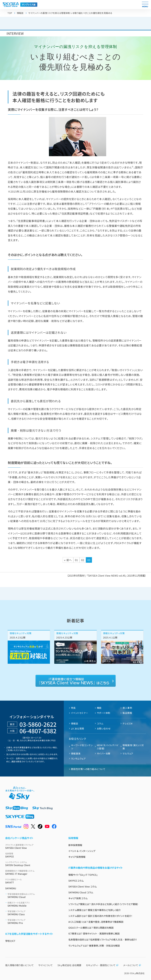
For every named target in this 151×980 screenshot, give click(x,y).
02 (83, 560)
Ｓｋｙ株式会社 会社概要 (69, 965)
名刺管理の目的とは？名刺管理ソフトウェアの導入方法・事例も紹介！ (103, 940)
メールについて (132, 965)
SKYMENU (11, 888)
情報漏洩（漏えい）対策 (133, 747)
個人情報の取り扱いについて (19, 965)
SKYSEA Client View (33, 846)
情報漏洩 (76, 753)
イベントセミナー (80, 713)
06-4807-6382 (38, 731)
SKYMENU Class (34, 913)
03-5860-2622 (38, 724)
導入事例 (127, 708)
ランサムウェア (78, 759)
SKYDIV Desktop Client (33, 864)
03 (89, 560)
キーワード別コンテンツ (82, 747)
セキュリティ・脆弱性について (102, 965)
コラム (100, 723)
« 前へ (68, 560)
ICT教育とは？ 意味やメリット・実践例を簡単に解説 (94, 933)
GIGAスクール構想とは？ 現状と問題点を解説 (91, 928)
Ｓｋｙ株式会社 (138, 973)
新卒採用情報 (75, 845)
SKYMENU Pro (34, 921)
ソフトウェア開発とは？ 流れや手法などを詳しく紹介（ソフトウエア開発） (103, 904)
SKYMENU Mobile (34, 904)
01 (76, 560)
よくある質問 (78, 729)
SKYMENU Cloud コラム (81, 892)
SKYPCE (33, 855)
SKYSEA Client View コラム (83, 886)
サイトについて (45, 965)
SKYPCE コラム (76, 881)
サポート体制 (104, 713)
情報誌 (75, 723)
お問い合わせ (104, 729)
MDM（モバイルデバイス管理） (108, 747)
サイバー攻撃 (104, 753)
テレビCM (127, 723)
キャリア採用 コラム (78, 898)
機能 (99, 708)
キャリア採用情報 (77, 857)
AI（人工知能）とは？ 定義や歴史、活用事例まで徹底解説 (96, 922)
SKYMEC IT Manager (33, 872)
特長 (73, 708)
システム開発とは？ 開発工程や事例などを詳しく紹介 (95, 910)
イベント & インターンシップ (82, 851)
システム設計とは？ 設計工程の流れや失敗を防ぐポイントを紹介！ (100, 916)
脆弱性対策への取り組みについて (88, 769)
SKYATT (33, 881)
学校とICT (10, 941)
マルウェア (128, 753)
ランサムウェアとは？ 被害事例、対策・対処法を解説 (94, 946)
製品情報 (127, 713)
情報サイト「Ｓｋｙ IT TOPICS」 (83, 875)
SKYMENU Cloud (34, 896)
